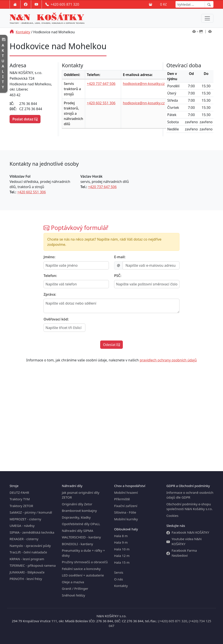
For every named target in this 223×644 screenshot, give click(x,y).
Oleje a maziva (73, 582)
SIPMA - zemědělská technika (32, 532)
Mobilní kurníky (126, 519)
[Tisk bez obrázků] (210, 32)
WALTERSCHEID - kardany (81, 537)
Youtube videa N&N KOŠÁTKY (184, 541)
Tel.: (13, 192)
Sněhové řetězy (73, 595)
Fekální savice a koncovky (81, 569)
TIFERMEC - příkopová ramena (33, 565)
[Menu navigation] (207, 18)
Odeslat (111, 345)
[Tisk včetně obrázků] (198, 32)
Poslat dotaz (25, 119)
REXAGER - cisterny (24, 539)
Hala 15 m (122, 562)
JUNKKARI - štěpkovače (27, 572)
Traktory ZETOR (21, 506)
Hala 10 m (122, 549)
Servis (119, 572)
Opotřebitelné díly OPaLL (81, 524)
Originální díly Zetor (77, 504)
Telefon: (50, 276)
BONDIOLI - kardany (77, 544)
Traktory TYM (20, 499)
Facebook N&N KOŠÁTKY (188, 532)
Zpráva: (50, 294)
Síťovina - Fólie (125, 512)
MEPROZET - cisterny (25, 519)
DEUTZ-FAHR (19, 492)
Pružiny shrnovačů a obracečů (85, 562)
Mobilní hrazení (126, 492)
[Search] (190, 4)
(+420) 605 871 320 (173, 621)
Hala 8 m (121, 536)
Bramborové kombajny (79, 511)
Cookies (172, 516)
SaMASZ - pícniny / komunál (31, 512)
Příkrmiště (122, 499)
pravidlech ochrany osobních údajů (168, 360)
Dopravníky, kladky (76, 517)
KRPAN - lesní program (27, 559)
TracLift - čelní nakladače (28, 552)
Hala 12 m (122, 556)
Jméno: (49, 257)
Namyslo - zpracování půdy (30, 546)
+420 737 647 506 (101, 84)
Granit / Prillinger (75, 588)
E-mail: (120, 257)
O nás (119, 579)
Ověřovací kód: (56, 319)
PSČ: (118, 276)
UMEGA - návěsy (22, 526)
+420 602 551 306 (101, 103)
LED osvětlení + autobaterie (83, 575)
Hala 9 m (121, 542)
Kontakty (23, 32)
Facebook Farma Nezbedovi (182, 553)
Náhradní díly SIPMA (78, 531)
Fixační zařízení (126, 506)
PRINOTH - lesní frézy (26, 579)
